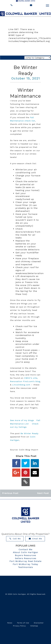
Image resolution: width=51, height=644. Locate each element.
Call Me (15, 539)
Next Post (43, 493)
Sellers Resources (26, 558)
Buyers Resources (26, 555)
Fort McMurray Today (26, 564)
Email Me (35, 539)
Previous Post (10, 493)
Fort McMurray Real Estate (26, 561)
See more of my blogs (22, 420)
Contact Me (26, 549)
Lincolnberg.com (21, 385)
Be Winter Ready (30, 433)
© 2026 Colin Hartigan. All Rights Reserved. (26, 594)
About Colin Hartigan (26, 552)
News (10, 623)
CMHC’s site (31, 378)
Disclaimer (39, 623)
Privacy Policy (19, 626)
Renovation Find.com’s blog (25, 381)
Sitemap (34, 626)
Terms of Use (23, 623)
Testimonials (26, 567)
